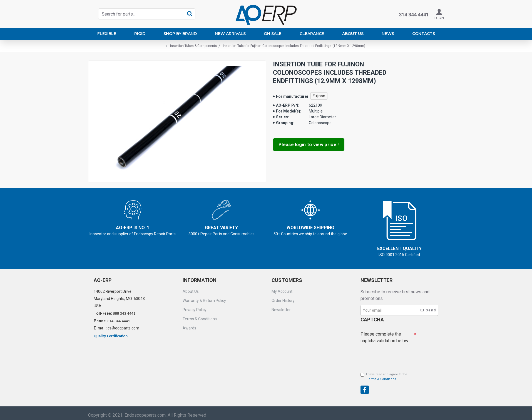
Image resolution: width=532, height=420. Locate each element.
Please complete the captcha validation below (384, 337)
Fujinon (319, 96)
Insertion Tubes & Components (194, 46)
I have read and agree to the (384, 377)
